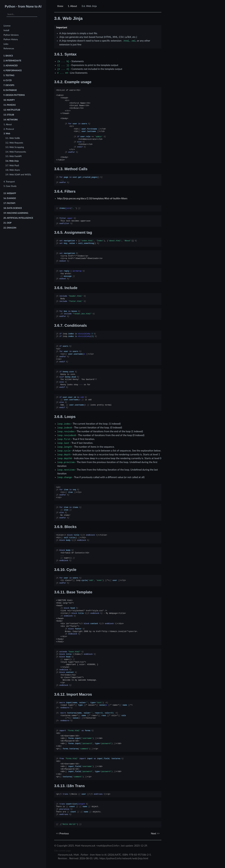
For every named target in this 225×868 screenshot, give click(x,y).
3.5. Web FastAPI (13, 156)
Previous (62, 834)
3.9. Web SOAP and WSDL (18, 175)
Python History (11, 39)
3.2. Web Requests (14, 143)
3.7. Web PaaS (12, 166)
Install (6, 30)
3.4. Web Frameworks (16, 152)
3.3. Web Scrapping (15, 147)
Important (62, 28)
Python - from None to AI (23, 7)
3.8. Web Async (13, 170)
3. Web (7, 134)
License (7, 26)
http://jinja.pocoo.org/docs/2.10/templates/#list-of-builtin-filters (92, 199)
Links (6, 44)
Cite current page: (63, 851)
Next (155, 834)
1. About (8, 124)
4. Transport (9, 182)
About (72, 6)
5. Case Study (10, 186)
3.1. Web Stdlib (13, 138)
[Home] (61, 6)
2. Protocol (9, 129)
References (9, 49)
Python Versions (11, 35)
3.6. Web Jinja (12, 161)
